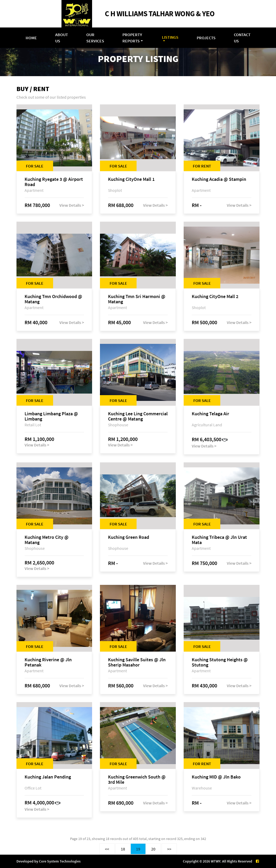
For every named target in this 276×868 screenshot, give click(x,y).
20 (153, 849)
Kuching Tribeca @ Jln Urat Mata (219, 540)
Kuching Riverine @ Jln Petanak (48, 662)
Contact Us (242, 38)
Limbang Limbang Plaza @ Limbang (51, 416)
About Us (62, 38)
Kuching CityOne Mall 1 (131, 179)
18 (123, 849)
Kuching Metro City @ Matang (47, 540)
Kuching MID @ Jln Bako (216, 777)
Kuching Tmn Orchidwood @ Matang (53, 299)
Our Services (95, 38)
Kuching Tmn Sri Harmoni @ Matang (137, 299)
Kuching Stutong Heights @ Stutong (220, 662)
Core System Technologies (60, 861)
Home (31, 38)
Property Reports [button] (132, 38)
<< (107, 849)
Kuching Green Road (129, 537)
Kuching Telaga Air (210, 414)
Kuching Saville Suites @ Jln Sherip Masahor (137, 662)
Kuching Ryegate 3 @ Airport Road (54, 182)
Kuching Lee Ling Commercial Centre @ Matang (138, 416)
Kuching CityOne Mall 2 (215, 297)
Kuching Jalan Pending (48, 777)
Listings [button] (170, 37)
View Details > (72, 205)
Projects (206, 38)
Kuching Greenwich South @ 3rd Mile (137, 780)
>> (169, 849)
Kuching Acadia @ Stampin (219, 179)
